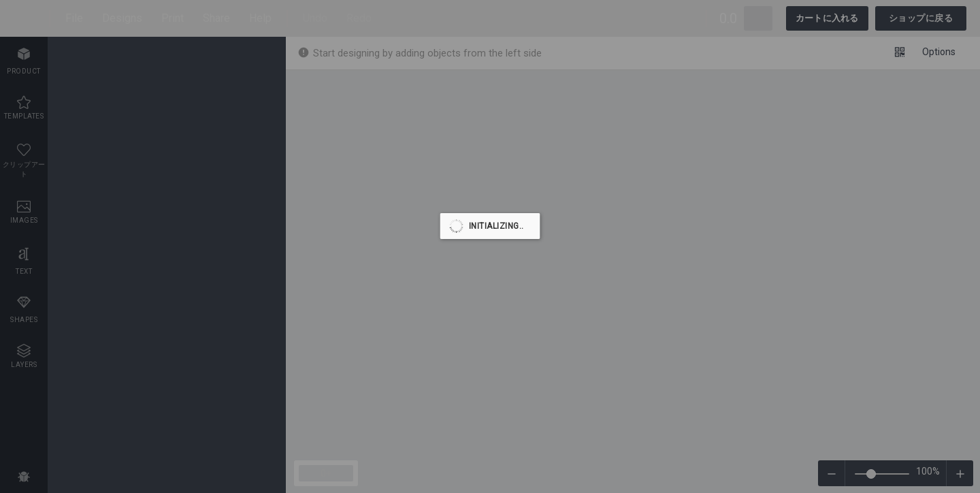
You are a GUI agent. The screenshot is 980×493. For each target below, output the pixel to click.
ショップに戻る (921, 18)
